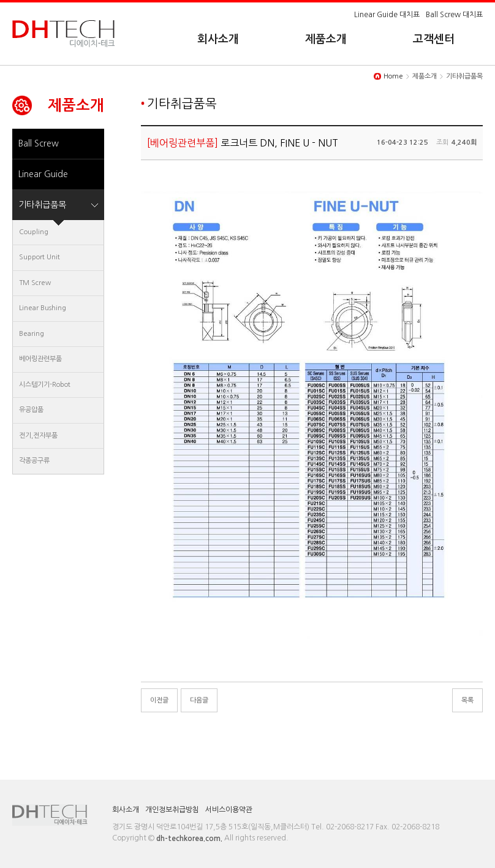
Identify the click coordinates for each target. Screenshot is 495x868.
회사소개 (218, 39)
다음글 (199, 700)
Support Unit (40, 257)
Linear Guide (43, 174)
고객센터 (434, 39)
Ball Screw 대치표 (454, 15)
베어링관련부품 (40, 359)
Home (393, 76)
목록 (467, 700)
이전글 (159, 700)
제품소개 (326, 39)
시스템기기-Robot (45, 385)
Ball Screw (39, 143)
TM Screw (35, 283)
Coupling (34, 232)
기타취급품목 (42, 205)
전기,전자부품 (38, 436)
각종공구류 (34, 461)
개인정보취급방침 (172, 810)
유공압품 (31, 410)
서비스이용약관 (229, 810)
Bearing (32, 334)
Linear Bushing (43, 308)
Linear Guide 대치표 (387, 15)
